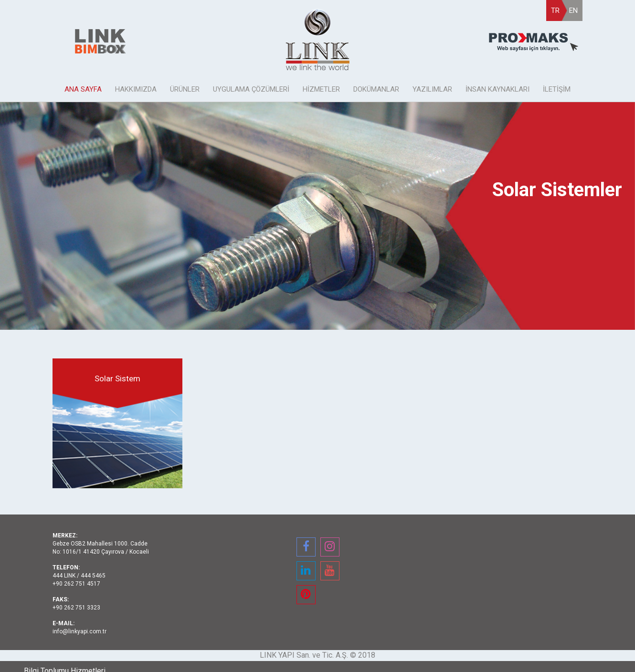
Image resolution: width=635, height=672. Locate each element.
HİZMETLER (321, 89)
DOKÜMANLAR (376, 89)
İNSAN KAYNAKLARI (497, 89)
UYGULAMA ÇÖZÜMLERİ (251, 89)
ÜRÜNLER (185, 89)
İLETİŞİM (557, 89)
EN (573, 10)
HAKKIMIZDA (136, 89)
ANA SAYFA (83, 89)
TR (555, 10)
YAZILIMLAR (432, 89)
